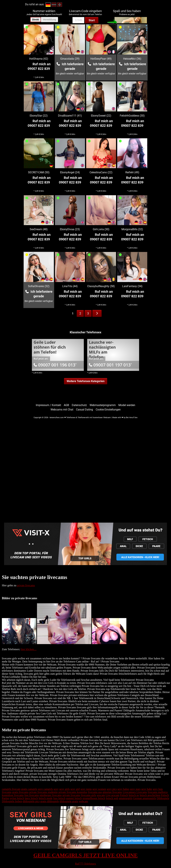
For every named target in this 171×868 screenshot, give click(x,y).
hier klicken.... (29, 649)
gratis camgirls (29, 789)
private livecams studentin (43, 792)
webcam (83, 801)
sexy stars (135, 789)
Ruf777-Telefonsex (85, 864)
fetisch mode (45, 798)
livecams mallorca (158, 792)
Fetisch (124, 795)
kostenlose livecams (13, 795)
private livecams (26, 585)
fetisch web (112, 798)
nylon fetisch (17, 798)
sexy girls (64, 789)
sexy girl (75, 789)
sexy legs (158, 789)
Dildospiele (163, 798)
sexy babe (147, 789)
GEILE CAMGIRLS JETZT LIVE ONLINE (86, 855)
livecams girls (88, 795)
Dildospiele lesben (12, 801)
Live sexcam (113, 795)
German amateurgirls (145, 798)
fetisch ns (134, 795)
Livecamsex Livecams (135, 792)
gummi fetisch (74, 798)
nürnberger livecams (51, 795)
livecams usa (95, 792)
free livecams (32, 795)
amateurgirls (126, 798)
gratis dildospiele (50, 801)
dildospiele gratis (69, 801)
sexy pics (112, 789)
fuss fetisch (59, 798)
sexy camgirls (45, 789)
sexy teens (86, 789)
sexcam (101, 795)
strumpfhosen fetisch (94, 798)
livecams (7, 792)
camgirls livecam (11, 789)
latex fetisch (31, 798)
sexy (56, 789)
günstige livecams (112, 792)
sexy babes (123, 789)
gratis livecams (20, 792)
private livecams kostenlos (73, 792)
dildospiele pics (31, 801)
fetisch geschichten (150, 795)
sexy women (99, 789)
